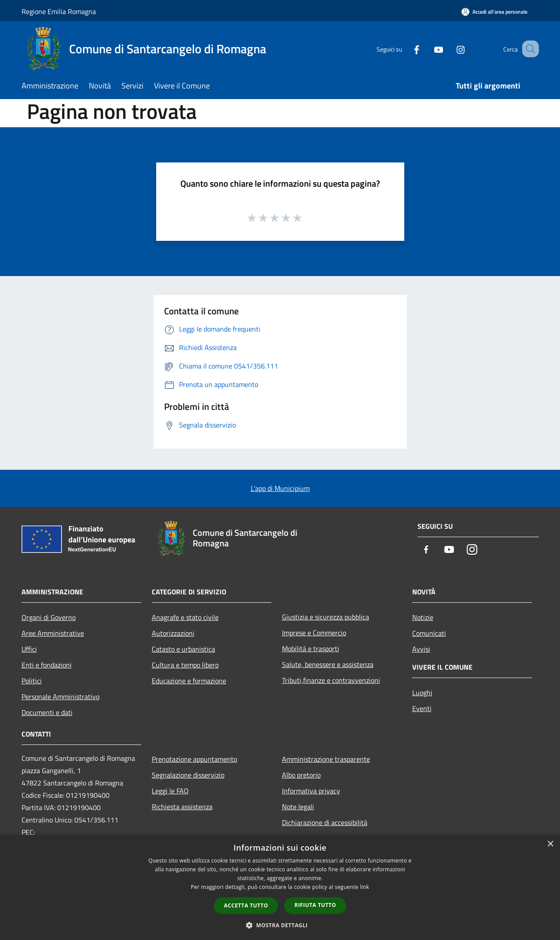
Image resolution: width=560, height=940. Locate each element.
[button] (280, 925)
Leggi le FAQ (170, 791)
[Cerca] (528, 49)
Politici (32, 681)
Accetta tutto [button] (246, 905)
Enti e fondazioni (47, 665)
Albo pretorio (301, 775)
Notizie (423, 617)
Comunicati (429, 633)
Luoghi (422, 693)
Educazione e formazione (189, 681)
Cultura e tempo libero (185, 665)
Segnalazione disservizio (188, 775)
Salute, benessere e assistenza (328, 664)
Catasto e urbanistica (183, 649)
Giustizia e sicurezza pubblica (326, 617)
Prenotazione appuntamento (194, 759)
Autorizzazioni (173, 633)
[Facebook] (406, 49)
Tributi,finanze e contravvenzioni (331, 680)
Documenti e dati (47, 712)
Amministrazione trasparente (326, 759)
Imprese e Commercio (314, 633)
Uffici (29, 649)
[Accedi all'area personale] (494, 12)
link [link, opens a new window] (364, 887)
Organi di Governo (49, 617)
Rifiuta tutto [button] (315, 905)
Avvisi (421, 649)
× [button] (550, 844)
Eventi (422, 708)
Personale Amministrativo (60, 697)
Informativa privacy (311, 791)
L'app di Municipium (280, 488)
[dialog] (280, 887)
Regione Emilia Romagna (59, 11)
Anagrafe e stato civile (185, 617)
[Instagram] (450, 49)
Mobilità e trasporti (311, 649)
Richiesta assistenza (182, 807)
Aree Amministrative (53, 633)
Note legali (298, 807)
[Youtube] (428, 49)
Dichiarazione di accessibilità (325, 822)
